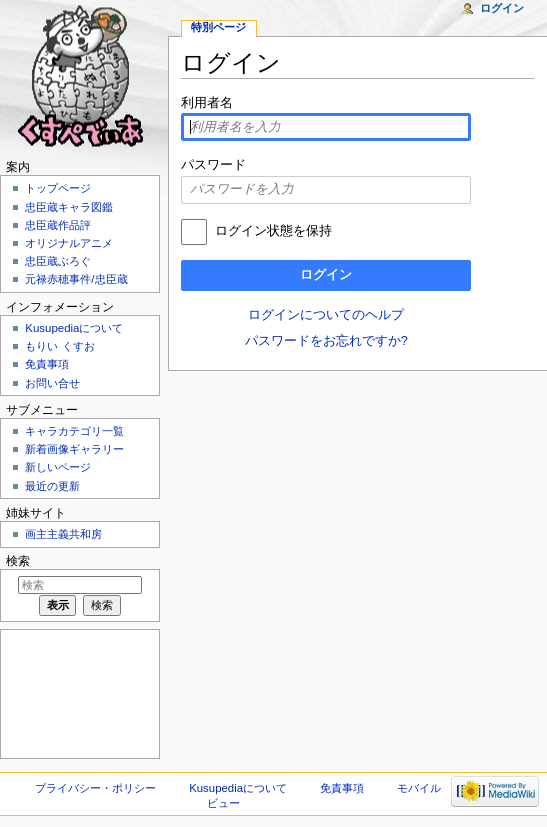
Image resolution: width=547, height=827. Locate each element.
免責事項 (47, 364)
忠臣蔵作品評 (58, 225)
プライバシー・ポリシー (95, 788)
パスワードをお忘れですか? (326, 341)
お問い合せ (52, 383)
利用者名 (207, 103)
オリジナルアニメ (69, 243)
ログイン (326, 275)
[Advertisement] (78, 692)
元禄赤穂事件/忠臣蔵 (76, 279)
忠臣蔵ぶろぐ (58, 261)
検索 (18, 561)
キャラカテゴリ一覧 (74, 431)
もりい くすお (59, 346)
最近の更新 (52, 486)
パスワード (213, 165)
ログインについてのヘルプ (326, 315)
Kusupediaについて (74, 328)
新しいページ (58, 467)
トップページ (58, 188)
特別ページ (218, 27)
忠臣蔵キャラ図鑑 (69, 207)
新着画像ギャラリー (74, 449)
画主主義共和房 (63, 534)
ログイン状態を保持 (273, 231)
